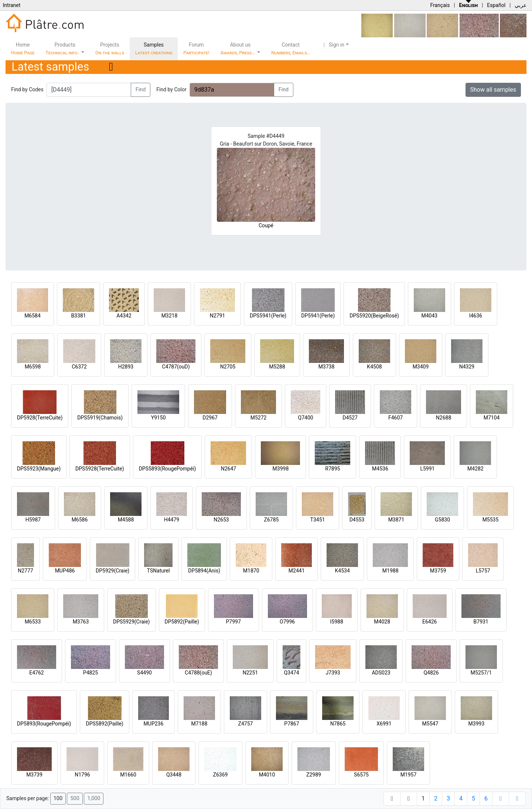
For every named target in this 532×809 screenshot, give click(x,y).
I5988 (337, 622)
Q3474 (291, 673)
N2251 (250, 673)
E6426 (429, 622)
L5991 (427, 469)
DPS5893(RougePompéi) (168, 469)
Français (440, 5)
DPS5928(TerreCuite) (100, 469)
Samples (154, 49)
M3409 (421, 367)
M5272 (259, 418)
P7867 (291, 724)
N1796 (82, 775)
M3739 (34, 775)
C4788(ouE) (198, 673)
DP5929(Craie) (112, 571)
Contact (291, 49)
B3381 (78, 316)
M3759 (438, 571)
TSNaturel (158, 571)
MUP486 (65, 571)
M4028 (382, 622)
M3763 (81, 622)
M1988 (391, 571)
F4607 (395, 418)
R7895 (332, 469)
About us (238, 49)
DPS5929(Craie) (132, 622)
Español (496, 5)
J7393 (333, 673)
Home (23, 49)
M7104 (492, 418)
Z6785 (272, 520)
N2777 (25, 571)
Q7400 (306, 418)
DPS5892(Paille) (104, 724)
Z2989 (314, 775)
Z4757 (246, 724)
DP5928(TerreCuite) (40, 418)
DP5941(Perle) (318, 316)
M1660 (128, 775)
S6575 (361, 775)
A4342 (124, 316)
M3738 (327, 367)
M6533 (33, 622)
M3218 (170, 316)
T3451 (318, 520)
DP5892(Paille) (182, 622)
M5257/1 (481, 673)
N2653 (221, 520)
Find (141, 90)
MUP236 (154, 724)
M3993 (477, 724)
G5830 (442, 520)
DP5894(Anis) (204, 571)
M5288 (277, 367)
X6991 (384, 724)
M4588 (126, 520)
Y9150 (158, 418)
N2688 (444, 418)
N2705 (228, 367)
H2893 (126, 367)
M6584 (33, 316)
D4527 (350, 418)
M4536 (380, 469)
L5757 (483, 571)
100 (58, 798)
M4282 (475, 469)
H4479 (172, 520)
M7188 (199, 724)
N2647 (229, 469)
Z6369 (221, 775)
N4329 (467, 367)
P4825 (91, 673)
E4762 (36, 673)
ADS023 (381, 673)
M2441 (297, 571)
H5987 (33, 520)
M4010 (267, 775)
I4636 (476, 316)
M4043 (429, 316)
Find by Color (171, 89)
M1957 (409, 775)
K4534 (342, 571)
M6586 (80, 520)
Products (63, 49)
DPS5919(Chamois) (100, 418)
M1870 (251, 571)
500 (75, 798)
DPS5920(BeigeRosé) (374, 316)
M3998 (281, 469)
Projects (110, 49)
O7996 (287, 622)
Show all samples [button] (493, 90)
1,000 (94, 798)
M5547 (430, 724)
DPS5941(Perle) (268, 316)
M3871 (396, 520)
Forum (196, 49)
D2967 (210, 418)
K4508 (374, 367)
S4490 (144, 673)
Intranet (11, 5)
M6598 (33, 367)
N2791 (217, 316)
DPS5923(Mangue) (39, 469)
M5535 (491, 520)
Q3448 (174, 775)
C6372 (79, 367)
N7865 (338, 724)
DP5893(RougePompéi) (44, 724)
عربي (521, 5)
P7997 (233, 622)
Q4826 (431, 673)
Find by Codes (27, 89)
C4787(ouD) (176, 367)
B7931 (481, 622)
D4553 (357, 520)
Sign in (333, 45)
